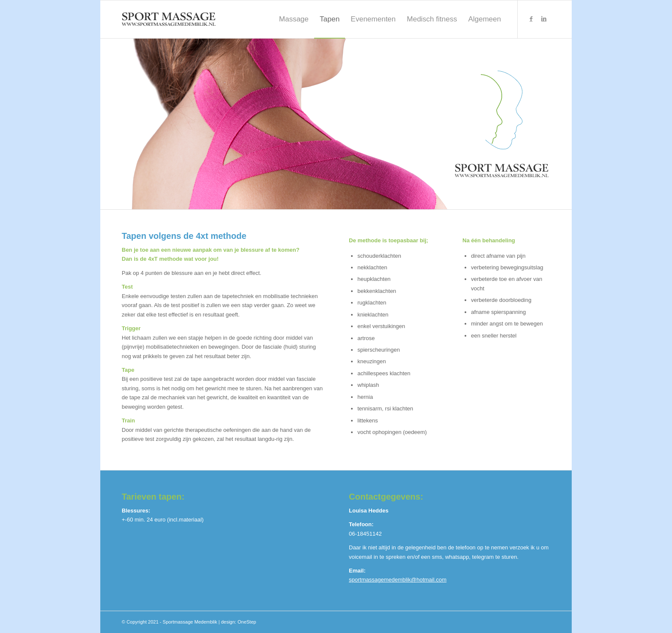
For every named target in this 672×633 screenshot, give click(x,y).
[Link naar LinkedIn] (544, 19)
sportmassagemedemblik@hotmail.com (398, 580)
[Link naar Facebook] (531, 19)
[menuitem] (294, 19)
